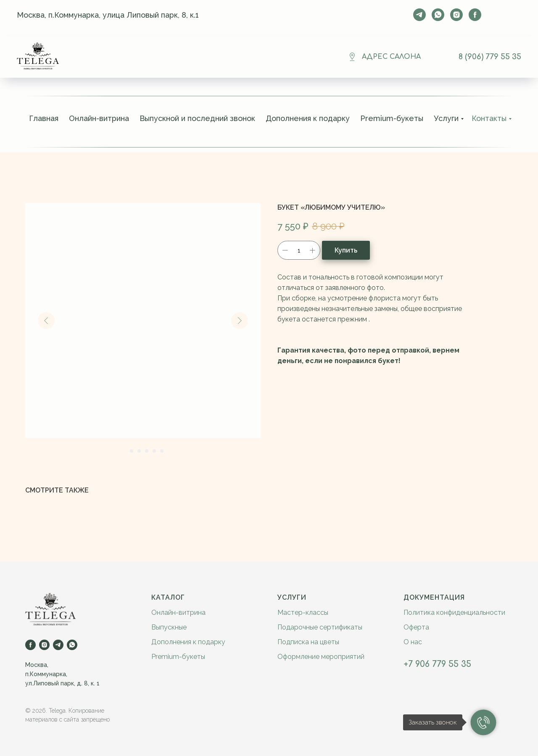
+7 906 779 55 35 (437, 664)
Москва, (37, 665)
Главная (44, 118)
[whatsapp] (438, 15)
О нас (413, 642)
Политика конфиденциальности (454, 612)
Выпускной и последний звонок (197, 118)
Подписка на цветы (308, 642)
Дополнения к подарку (308, 118)
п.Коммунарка (46, 674)
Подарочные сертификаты (320, 627)
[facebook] (475, 15)
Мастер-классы (303, 612)
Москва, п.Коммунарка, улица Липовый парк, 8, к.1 (108, 15)
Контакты (489, 118)
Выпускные (169, 627)
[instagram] (456, 15)
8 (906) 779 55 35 (490, 57)
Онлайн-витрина (99, 118)
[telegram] (419, 15)
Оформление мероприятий (321, 657)
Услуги (446, 118)
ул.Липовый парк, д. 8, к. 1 (62, 683)
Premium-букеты (392, 118)
